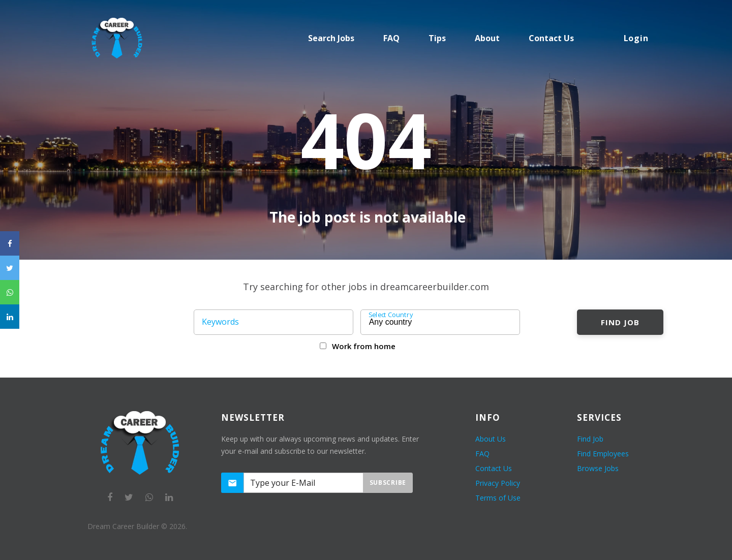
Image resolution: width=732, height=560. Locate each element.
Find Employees (603, 454)
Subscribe (388, 483)
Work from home (364, 346)
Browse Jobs (598, 468)
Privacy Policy (498, 483)
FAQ (391, 38)
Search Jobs (331, 38)
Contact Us (494, 468)
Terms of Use (498, 498)
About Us (491, 439)
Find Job (620, 322)
